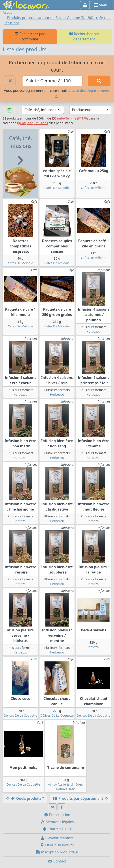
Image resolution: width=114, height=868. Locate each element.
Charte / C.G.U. (57, 829)
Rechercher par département (84, 36)
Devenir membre (57, 838)
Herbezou (93, 331)
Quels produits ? (25, 798)
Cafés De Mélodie (57, 188)
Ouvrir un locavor (57, 845)
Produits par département (81, 798)
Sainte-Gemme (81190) (70, 118)
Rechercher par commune (30, 36)
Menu (101, 5)
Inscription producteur (57, 852)
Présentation (57, 815)
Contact (57, 861)
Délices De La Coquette (20, 715)
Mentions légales (57, 822)
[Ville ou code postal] (52, 81)
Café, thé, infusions (33, 123)
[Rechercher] (99, 81)
